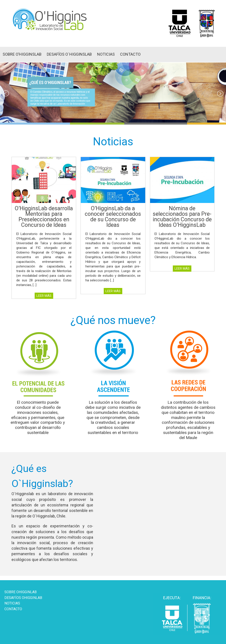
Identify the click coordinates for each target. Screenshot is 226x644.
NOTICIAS (106, 54)
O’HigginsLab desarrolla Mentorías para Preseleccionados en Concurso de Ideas (44, 217)
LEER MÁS (44, 296)
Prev (6, 93)
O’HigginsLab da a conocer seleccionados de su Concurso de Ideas (113, 217)
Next (220, 93)
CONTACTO (130, 54)
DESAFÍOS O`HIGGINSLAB (69, 54)
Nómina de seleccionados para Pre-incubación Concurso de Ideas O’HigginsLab (182, 217)
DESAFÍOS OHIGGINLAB (23, 598)
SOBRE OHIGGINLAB (21, 592)
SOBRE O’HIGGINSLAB (22, 54)
